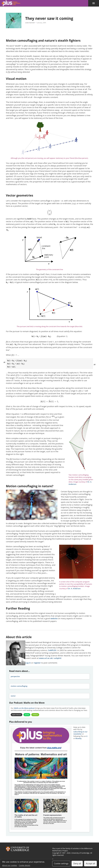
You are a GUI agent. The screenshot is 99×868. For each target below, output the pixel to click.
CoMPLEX (52, 650)
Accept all (90, 863)
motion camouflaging (19, 686)
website (54, 618)
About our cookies (10, 865)
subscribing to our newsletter (80, 733)
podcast (24, 708)
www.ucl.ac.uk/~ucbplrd (50, 658)
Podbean (37, 715)
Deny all (77, 863)
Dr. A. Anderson (74, 589)
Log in (28, 663)
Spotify (28, 715)
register (37, 663)
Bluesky (78, 739)
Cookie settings (61, 863)
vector (13, 696)
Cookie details (24, 865)
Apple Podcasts (17, 715)
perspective (15, 676)
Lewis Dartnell (30, 23)
